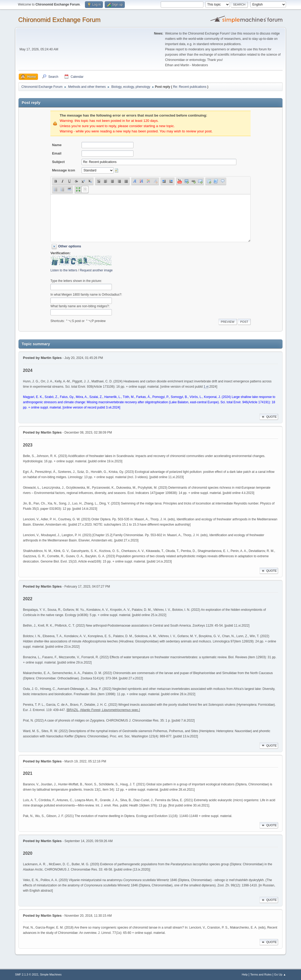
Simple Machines (51, 974)
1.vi (206, 387)
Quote (269, 417)
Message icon (63, 170)
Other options (70, 246)
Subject (58, 162)
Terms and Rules (261, 974)
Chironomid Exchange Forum (59, 20)
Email (57, 153)
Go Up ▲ (280, 974)
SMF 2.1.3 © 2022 (27, 974)
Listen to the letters (64, 270)
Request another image (96, 270)
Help (245, 974)
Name (57, 145)
